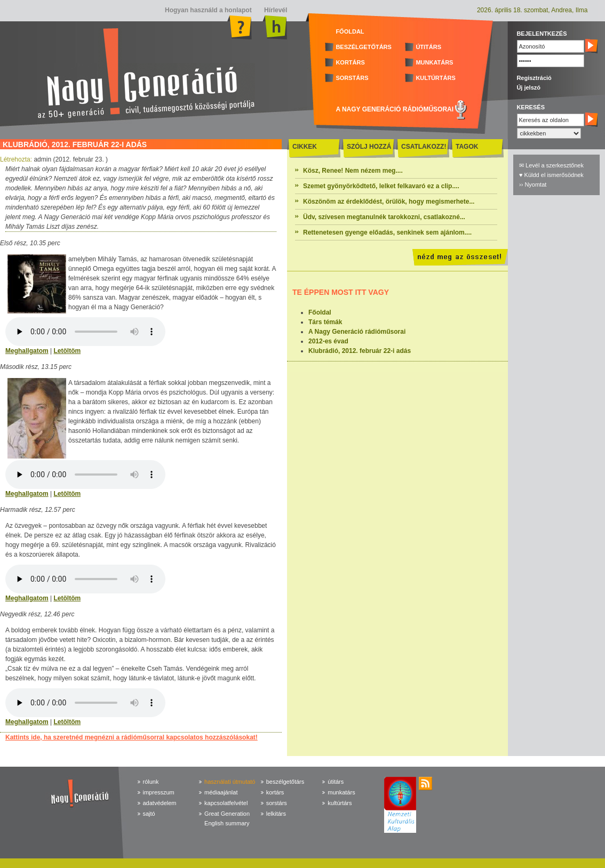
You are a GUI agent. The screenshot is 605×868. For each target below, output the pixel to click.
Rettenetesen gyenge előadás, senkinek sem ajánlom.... (387, 232)
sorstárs (277, 803)
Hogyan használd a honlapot (208, 10)
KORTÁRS (350, 62)
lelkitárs (276, 814)
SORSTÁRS (352, 78)
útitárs (336, 782)
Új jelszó (528, 87)
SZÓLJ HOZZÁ (369, 147)
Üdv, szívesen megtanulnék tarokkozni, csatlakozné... (384, 217)
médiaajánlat (221, 792)
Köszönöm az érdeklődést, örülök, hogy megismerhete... (389, 202)
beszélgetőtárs (285, 782)
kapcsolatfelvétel (226, 803)
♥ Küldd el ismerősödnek (551, 175)
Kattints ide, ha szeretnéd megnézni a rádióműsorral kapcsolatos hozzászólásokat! (132, 737)
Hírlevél (275, 10)
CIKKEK (305, 147)
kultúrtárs (340, 803)
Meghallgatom (27, 351)
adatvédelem (160, 803)
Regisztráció (534, 78)
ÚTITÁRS (428, 47)
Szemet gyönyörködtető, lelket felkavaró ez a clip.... (381, 186)
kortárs (275, 792)
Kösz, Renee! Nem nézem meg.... (353, 171)
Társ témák (325, 322)
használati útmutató (230, 782)
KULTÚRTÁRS (435, 78)
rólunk (151, 782)
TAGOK (467, 147)
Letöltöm (67, 351)
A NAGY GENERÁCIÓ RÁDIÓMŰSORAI (395, 109)
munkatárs (341, 792)
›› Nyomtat (533, 184)
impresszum (159, 792)
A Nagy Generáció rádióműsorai (357, 332)
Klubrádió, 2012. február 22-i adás (360, 351)
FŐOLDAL (350, 31)
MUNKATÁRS (434, 62)
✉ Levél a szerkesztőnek (551, 165)
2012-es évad (328, 341)
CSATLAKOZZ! (424, 147)
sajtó (149, 814)
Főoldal (320, 312)
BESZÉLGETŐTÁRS (364, 47)
